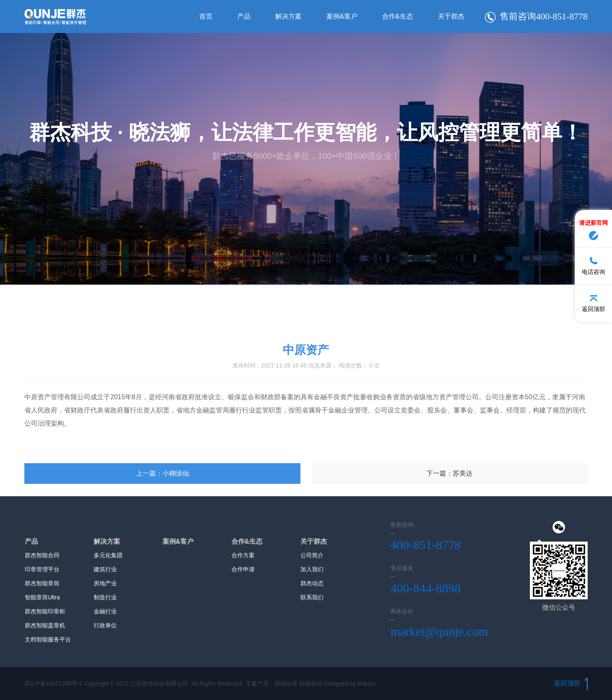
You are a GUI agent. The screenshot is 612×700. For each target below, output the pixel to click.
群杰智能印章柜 (45, 611)
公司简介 (312, 555)
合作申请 (243, 569)
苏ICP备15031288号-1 (53, 684)
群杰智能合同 (42, 555)
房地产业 (105, 583)
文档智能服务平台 (48, 639)
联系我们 (312, 597)
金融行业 (105, 611)
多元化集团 (108, 555)
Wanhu (366, 684)
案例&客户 (342, 16)
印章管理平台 (42, 569)
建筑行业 (105, 569)
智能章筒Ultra (43, 597)
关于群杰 (451, 16)
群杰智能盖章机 (45, 625)
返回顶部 (571, 683)
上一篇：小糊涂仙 (163, 509)
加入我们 (312, 569)
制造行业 (105, 597)
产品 (244, 16)
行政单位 (105, 625)
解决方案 (288, 16)
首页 (206, 16)
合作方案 (243, 555)
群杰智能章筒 (42, 583)
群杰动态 (312, 583)
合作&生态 (398, 16)
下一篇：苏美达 (449, 509)
